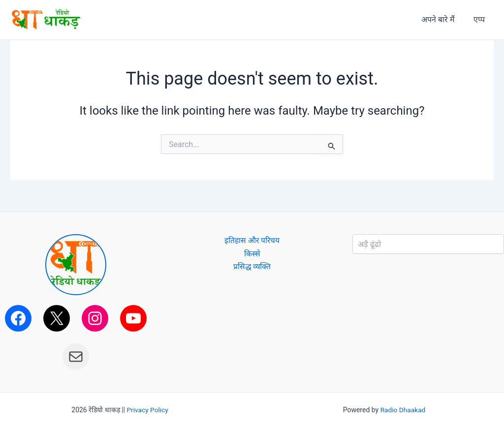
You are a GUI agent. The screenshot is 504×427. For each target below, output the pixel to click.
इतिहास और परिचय (252, 240)
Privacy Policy (148, 410)
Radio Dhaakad (403, 410)
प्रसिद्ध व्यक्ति (252, 266)
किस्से (252, 254)
